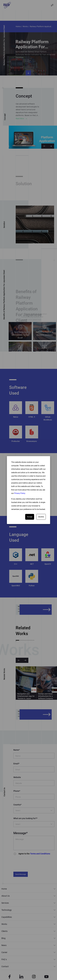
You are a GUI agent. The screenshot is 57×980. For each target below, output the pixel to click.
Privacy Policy (20, 493)
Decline (41, 517)
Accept (30, 517)
